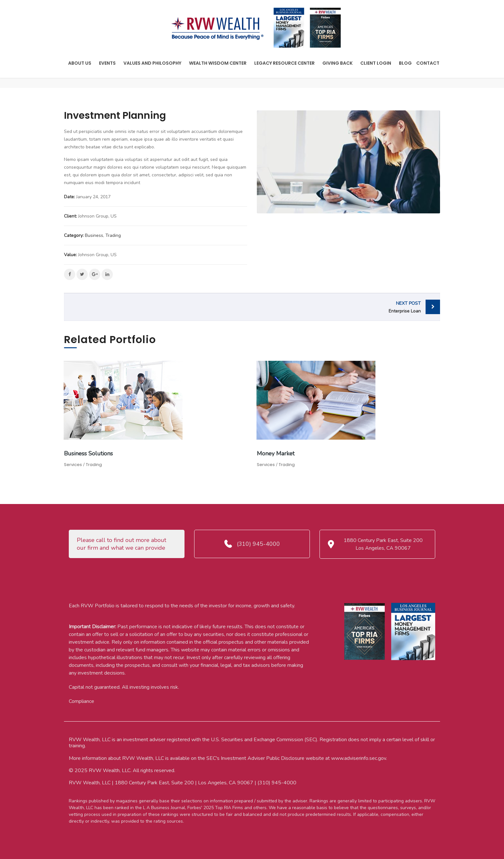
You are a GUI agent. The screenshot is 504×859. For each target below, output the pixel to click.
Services (73, 465)
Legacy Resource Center (284, 63)
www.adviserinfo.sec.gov (359, 758)
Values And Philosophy (152, 63)
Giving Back (337, 63)
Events (107, 63)
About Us (80, 63)
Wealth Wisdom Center (218, 63)
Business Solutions (88, 453)
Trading (113, 235)
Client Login (376, 63)
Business (94, 235)
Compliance (81, 701)
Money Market (276, 453)
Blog (405, 63)
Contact (428, 63)
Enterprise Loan (338, 307)
